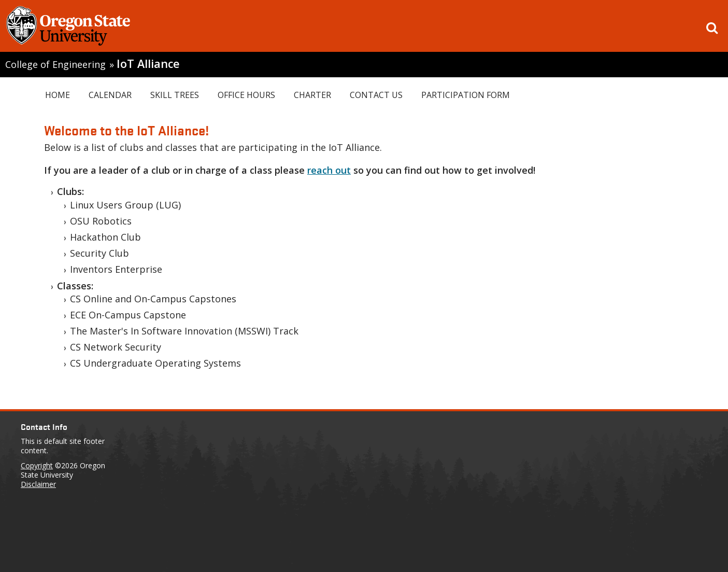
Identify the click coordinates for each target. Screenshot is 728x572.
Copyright (37, 465)
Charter (312, 95)
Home (58, 95)
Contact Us (376, 95)
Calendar (110, 95)
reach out (329, 170)
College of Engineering (55, 64)
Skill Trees (175, 95)
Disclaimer (38, 484)
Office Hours (246, 95)
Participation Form (466, 95)
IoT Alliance (148, 64)
